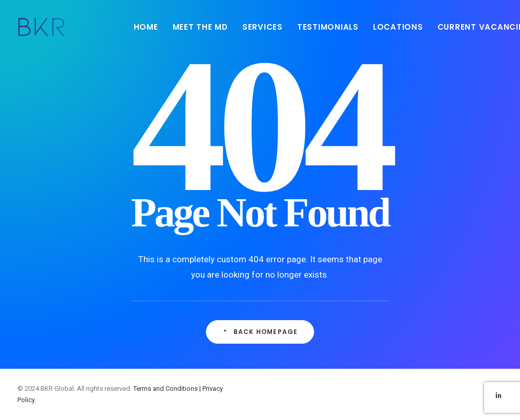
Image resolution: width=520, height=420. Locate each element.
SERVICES (263, 27)
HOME (146, 27)
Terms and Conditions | (168, 388)
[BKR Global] (41, 27)
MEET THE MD (200, 27)
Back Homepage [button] (260, 332)
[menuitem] (146, 27)
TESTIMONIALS (328, 27)
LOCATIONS (398, 27)
